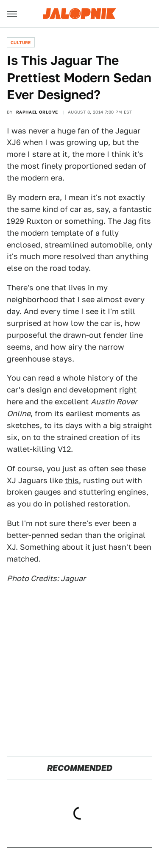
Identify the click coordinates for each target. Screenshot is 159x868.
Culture (21, 42)
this (72, 480)
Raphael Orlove (37, 112)
